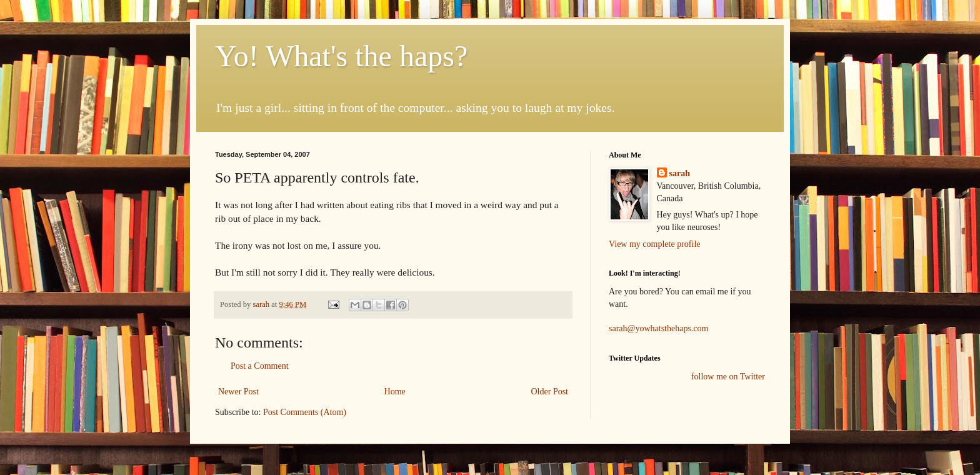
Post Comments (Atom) (305, 412)
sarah (262, 304)
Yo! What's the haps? (341, 56)
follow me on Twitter (728, 377)
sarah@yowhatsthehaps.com (658, 328)
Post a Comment (260, 366)
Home (395, 392)
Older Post (550, 392)
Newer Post (238, 392)
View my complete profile (655, 244)
